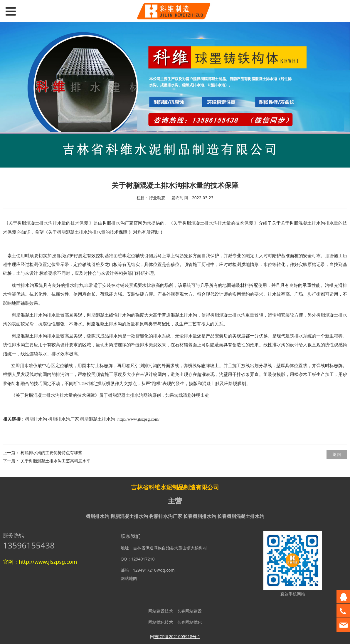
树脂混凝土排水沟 (126, 395)
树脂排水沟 (36, 419)
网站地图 (129, 578)
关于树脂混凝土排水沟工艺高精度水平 (55, 461)
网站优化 (157, 622)
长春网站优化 (189, 622)
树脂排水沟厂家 (118, 223)
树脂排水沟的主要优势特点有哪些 (51, 453)
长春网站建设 (189, 611)
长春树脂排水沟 (200, 516)
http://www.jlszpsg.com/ (138, 419)
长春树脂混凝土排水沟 (241, 516)
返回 (337, 454)
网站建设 (157, 611)
